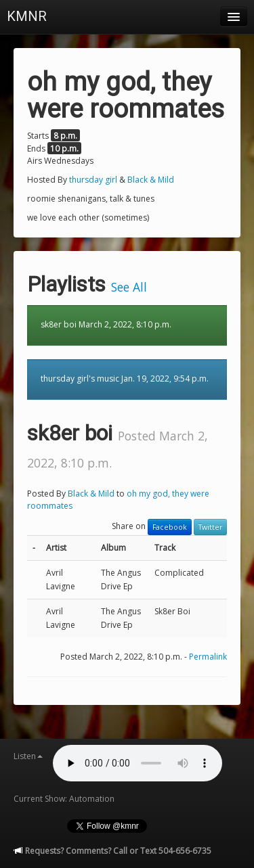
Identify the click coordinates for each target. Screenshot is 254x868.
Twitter (210, 527)
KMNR (27, 16)
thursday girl (93, 180)
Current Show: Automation (64, 799)
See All (129, 287)
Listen (28, 756)
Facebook (170, 527)
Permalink (208, 657)
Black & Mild (151, 180)
